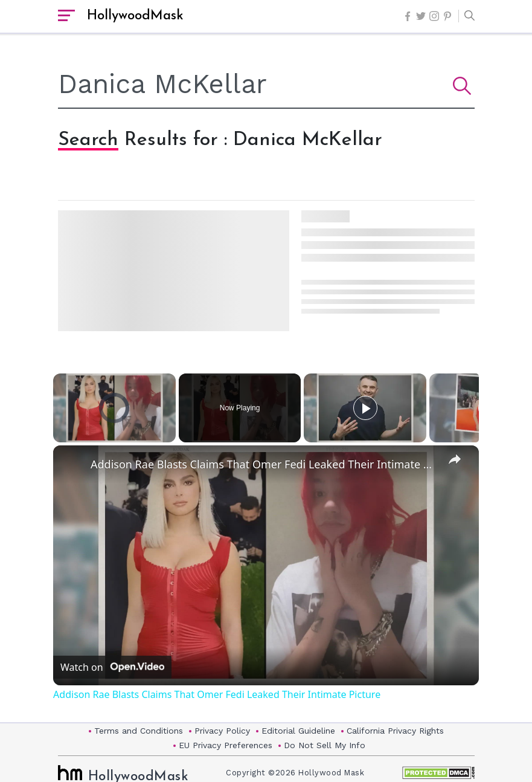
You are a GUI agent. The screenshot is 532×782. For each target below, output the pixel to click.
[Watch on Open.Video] (112, 667)
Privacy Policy (222, 731)
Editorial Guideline (298, 731)
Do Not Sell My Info (325, 745)
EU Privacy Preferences (226, 745)
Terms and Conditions (139, 731)
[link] (72, 465)
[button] (466, 16)
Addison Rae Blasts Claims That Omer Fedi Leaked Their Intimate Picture (264, 464)
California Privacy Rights (395, 731)
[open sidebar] (66, 16)
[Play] (365, 408)
